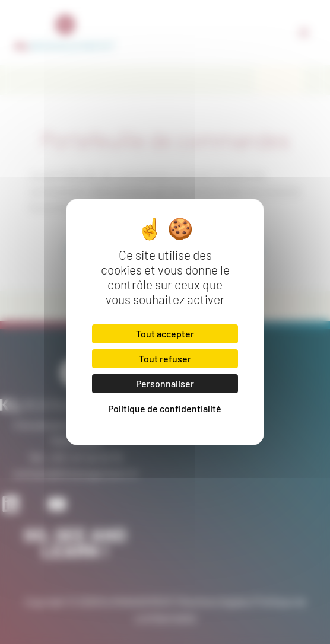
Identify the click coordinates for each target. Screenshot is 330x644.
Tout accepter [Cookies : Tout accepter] (165, 334)
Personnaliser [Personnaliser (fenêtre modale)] (165, 383)
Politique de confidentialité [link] (165, 408)
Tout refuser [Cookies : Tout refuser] (165, 358)
